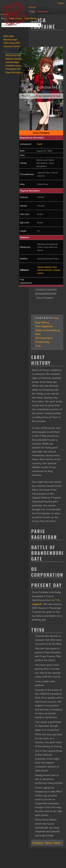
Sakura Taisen (53, 843)
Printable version (14, 66)
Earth (40, 144)
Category (37, 843)
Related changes (14, 59)
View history (30, 18)
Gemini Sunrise (45, 270)
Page (32, 11)
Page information (14, 72)
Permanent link (13, 69)
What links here (13, 55)
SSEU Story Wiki (12, 43)
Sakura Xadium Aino (47, 267)
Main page (9, 36)
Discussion (43, 11)
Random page (10, 39)
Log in (61, 3)
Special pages (12, 62)
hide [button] (56, 318)
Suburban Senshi (12, 46)
